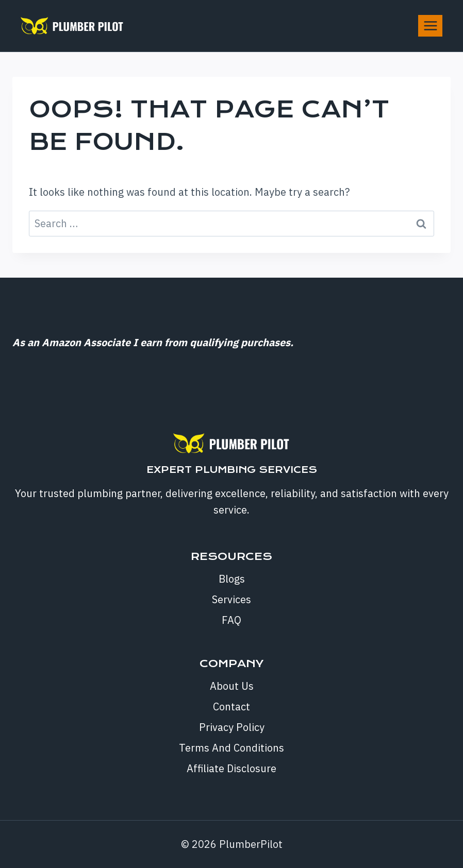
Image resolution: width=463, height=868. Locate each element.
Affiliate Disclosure (231, 768)
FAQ (231, 620)
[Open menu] (430, 25)
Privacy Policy (232, 727)
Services (231, 599)
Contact (231, 707)
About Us (232, 686)
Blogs (232, 579)
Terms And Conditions (231, 748)
